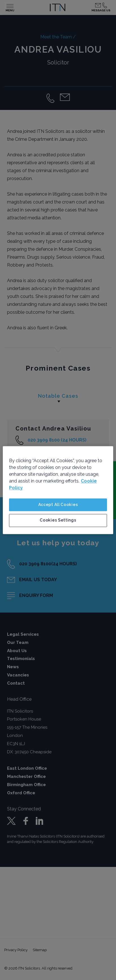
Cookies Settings (58, 520)
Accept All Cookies (58, 505)
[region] (58, 490)
